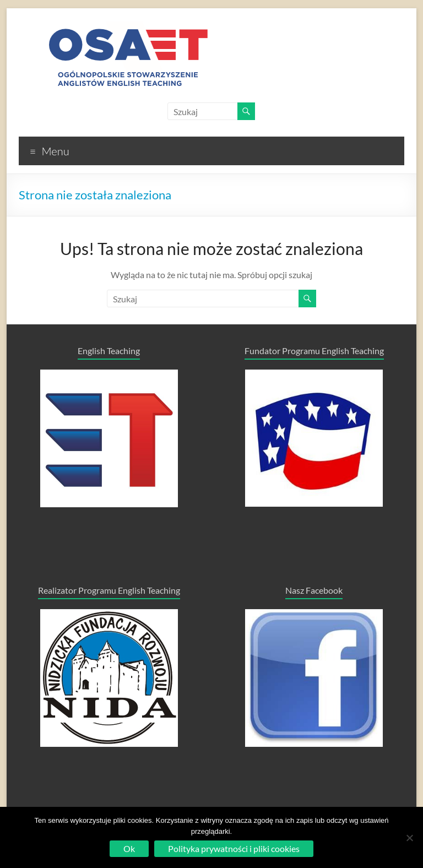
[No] (409, 838)
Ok (129, 848)
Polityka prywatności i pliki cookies (234, 848)
